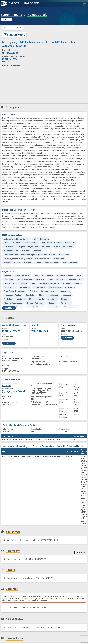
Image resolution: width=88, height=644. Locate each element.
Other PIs (6, 62)
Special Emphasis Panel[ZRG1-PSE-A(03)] (15, 392)
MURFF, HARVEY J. (11, 331)
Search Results (11, 15)
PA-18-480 (7, 386)
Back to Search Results (13, 28)
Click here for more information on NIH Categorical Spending (59, 446)
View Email (9, 343)
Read (9, 308)
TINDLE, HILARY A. (40, 331)
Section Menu (14, 35)
